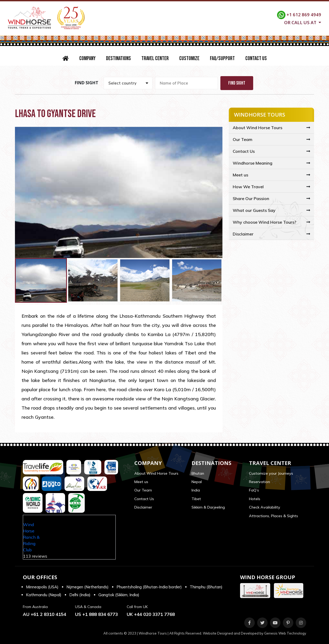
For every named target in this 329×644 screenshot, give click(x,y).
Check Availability (265, 507)
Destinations (118, 58)
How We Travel (248, 187)
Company (87, 58)
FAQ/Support (222, 58)
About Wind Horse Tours (258, 128)
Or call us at (301, 22)
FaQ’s (254, 490)
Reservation (259, 482)
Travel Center (155, 58)
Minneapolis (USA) (42, 587)
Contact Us (256, 58)
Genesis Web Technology (285, 633)
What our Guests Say (254, 210)
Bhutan (198, 473)
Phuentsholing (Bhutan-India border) (149, 587)
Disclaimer (243, 234)
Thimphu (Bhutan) (206, 587)
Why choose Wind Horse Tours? (264, 222)
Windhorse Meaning (253, 163)
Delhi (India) (80, 595)
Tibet (196, 499)
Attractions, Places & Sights (274, 516)
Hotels (255, 499)
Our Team (243, 139)
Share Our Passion (251, 198)
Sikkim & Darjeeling (208, 507)
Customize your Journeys (271, 473)
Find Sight (237, 83)
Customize (189, 58)
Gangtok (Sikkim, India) (119, 595)
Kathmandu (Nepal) (44, 595)
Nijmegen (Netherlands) (87, 587)
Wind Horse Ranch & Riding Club (31, 537)
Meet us (240, 175)
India (196, 490)
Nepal (197, 482)
